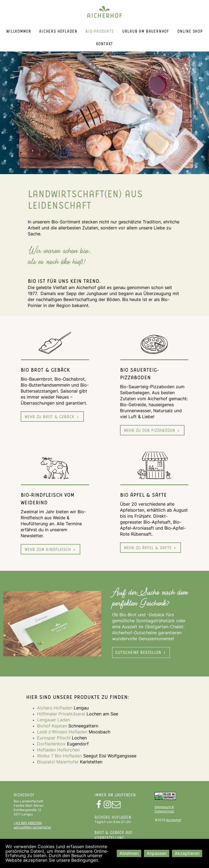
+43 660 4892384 (28, 823)
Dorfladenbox (51, 744)
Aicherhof (174, 820)
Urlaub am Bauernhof (146, 31)
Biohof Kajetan (52, 726)
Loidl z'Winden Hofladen (62, 732)
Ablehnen (129, 853)
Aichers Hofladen (58, 31)
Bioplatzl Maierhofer (59, 762)
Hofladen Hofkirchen (58, 750)
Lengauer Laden (53, 720)
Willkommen (19, 31)
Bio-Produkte (100, 31)
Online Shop (190, 31)
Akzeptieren (187, 853)
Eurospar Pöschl (54, 738)
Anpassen (157, 853)
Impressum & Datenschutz (164, 809)
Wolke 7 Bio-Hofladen (59, 756)
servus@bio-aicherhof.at (32, 827)
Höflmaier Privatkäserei (61, 714)
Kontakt (105, 44)
